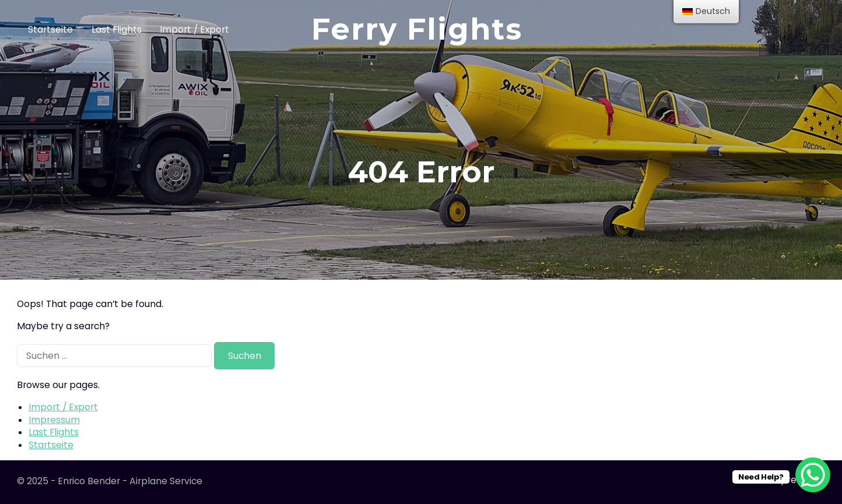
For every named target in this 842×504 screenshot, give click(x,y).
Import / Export (194, 29)
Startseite (50, 29)
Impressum (54, 420)
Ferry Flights (417, 29)
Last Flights (117, 29)
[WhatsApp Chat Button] (813, 475)
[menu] (706, 12)
